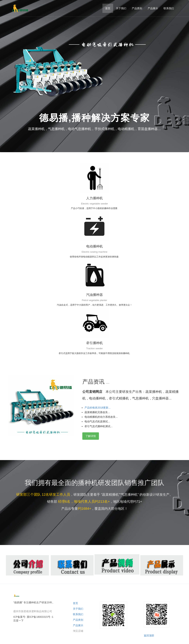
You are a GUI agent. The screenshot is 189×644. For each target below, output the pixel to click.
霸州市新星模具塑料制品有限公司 (33, 611)
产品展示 (78, 625)
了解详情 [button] (91, 436)
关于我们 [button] (121, 8)
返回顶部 (149, 636)
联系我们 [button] (169, 8)
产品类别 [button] (137, 8)
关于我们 (78, 609)
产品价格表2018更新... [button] (98, 408)
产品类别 (78, 620)
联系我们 (78, 614)
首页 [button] (108, 8)
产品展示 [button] (153, 8)
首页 (75, 603)
